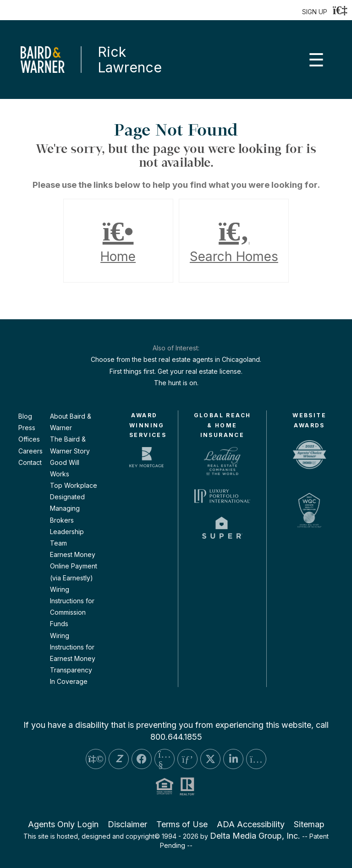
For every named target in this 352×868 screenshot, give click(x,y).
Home (118, 241)
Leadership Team (67, 537)
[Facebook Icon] (142, 759)
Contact (30, 462)
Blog (25, 416)
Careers (30, 451)
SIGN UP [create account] (315, 12)
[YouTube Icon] (165, 759)
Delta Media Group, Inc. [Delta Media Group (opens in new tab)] (255, 836)
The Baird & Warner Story (70, 445)
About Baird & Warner (71, 422)
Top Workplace (74, 485)
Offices (29, 439)
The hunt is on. (176, 383)
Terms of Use (182, 824)
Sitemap (309, 824)
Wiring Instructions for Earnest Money (73, 647)
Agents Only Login (63, 824)
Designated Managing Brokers (67, 508)
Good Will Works (65, 468)
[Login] (340, 10)
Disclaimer (127, 824)
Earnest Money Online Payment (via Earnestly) (74, 566)
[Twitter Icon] (210, 759)
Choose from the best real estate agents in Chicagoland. (176, 359)
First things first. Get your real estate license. (176, 371)
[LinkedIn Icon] (233, 759)
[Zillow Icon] (119, 759)
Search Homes (234, 241)
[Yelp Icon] (96, 759)
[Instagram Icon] (256, 759)
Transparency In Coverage (71, 676)
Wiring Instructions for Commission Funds (72, 607)
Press (27, 428)
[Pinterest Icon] (187, 759)
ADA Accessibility (251, 824)
